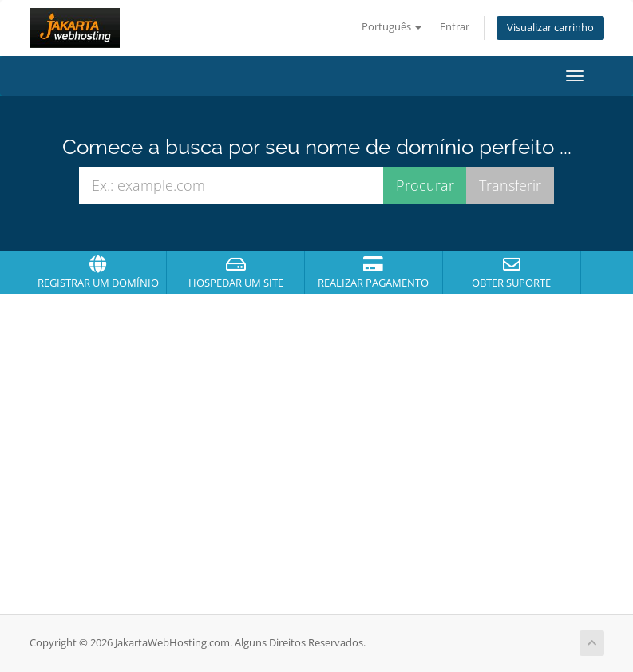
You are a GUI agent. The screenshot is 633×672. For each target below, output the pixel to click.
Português (392, 27)
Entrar (455, 27)
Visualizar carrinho (550, 28)
